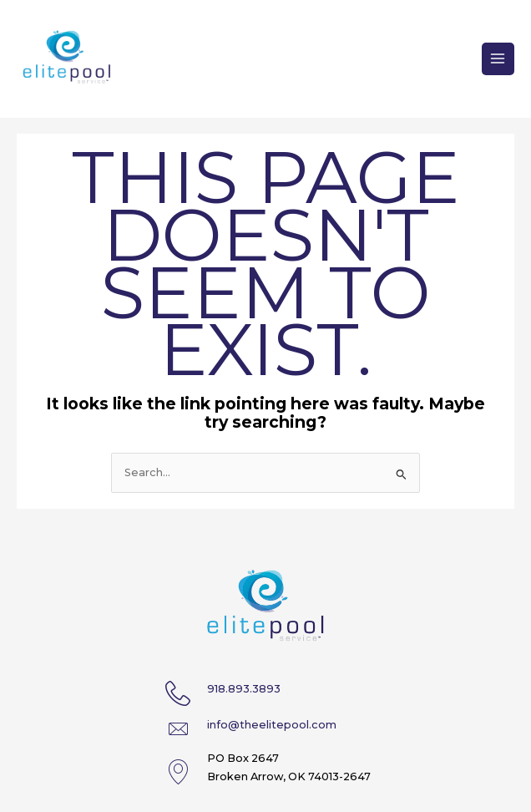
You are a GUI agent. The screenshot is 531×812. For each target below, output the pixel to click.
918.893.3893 (244, 689)
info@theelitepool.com (272, 725)
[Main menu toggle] (498, 59)
